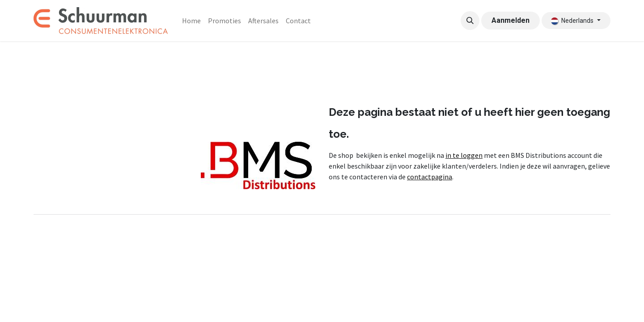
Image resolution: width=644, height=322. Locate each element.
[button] (470, 21)
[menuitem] (191, 21)
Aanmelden (511, 20)
